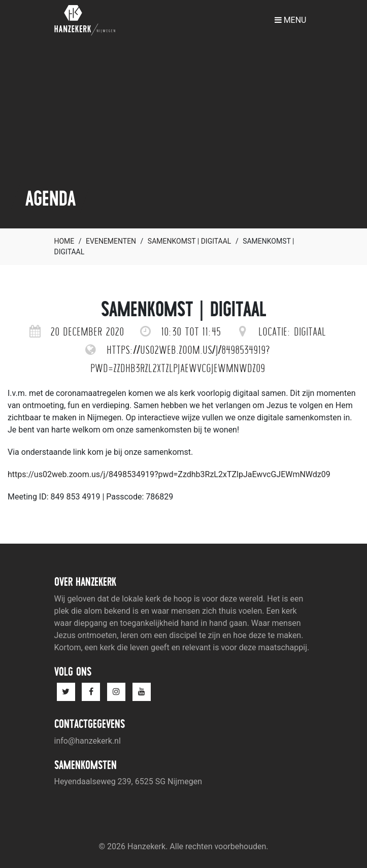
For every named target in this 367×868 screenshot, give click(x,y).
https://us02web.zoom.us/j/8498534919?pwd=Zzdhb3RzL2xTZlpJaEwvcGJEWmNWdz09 (169, 474)
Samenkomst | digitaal (190, 241)
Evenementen (111, 241)
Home (64, 241)
